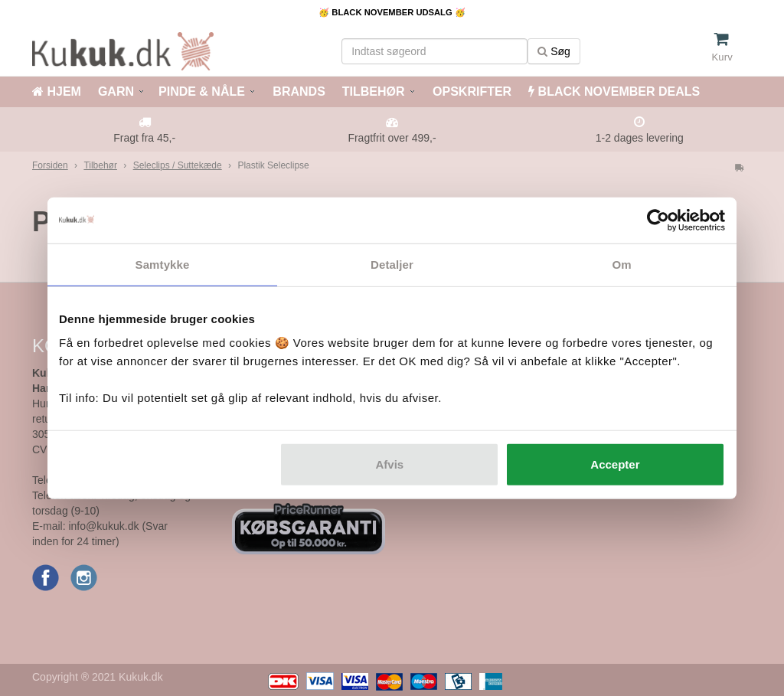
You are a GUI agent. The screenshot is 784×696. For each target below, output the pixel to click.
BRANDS (297, 91)
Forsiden (50, 165)
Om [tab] (621, 264)
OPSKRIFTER (471, 91)
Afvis (390, 464)
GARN (116, 91)
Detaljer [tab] (392, 264)
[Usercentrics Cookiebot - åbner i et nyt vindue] (658, 220)
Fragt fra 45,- (144, 138)
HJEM (57, 91)
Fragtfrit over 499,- (392, 138)
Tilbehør (100, 165)
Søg (554, 51)
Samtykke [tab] (163, 264)
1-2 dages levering (640, 138)
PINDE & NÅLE (202, 91)
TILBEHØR (374, 91)
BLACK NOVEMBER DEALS (614, 91)
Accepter (615, 464)
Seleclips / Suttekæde (178, 165)
